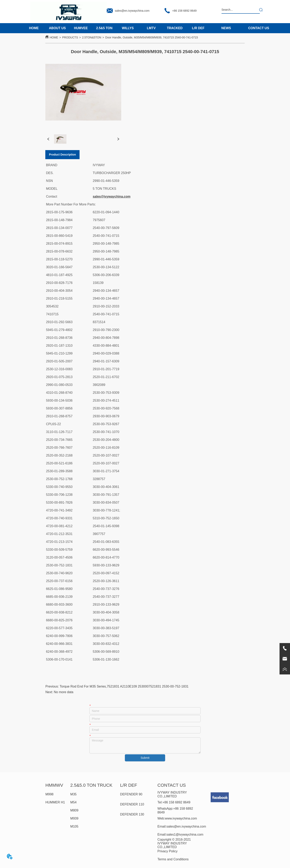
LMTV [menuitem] (151, 28)
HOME (54, 37)
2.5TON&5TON (92, 37)
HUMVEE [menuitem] (81, 28)
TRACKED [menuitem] (175, 28)
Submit (145, 758)
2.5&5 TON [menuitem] (104, 28)
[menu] (116, 28)
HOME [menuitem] (34, 28)
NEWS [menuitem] (226, 28)
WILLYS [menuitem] (128, 28)
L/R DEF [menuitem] (198, 28)
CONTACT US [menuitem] (259, 28)
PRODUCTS (70, 37)
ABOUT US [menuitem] (57, 28)
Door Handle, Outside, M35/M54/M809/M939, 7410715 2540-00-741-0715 (152, 37)
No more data (64, 692)
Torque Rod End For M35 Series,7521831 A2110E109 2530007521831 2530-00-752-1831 (124, 686)
